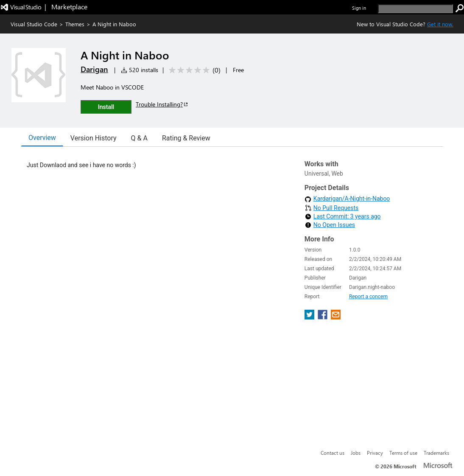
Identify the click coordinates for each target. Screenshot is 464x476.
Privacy (375, 453)
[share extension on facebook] (323, 317)
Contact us (333, 453)
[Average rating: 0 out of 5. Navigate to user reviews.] (193, 70)
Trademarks (436, 453)
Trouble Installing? (162, 104)
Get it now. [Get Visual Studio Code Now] (440, 24)
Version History (94, 138)
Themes (75, 24)
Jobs (356, 453)
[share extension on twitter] (310, 317)
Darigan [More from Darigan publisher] (94, 69)
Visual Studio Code (34, 24)
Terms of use (403, 453)
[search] (415, 9)
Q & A (139, 138)
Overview (42, 138)
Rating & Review (186, 138)
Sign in (359, 8)
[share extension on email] (336, 317)
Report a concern (368, 297)
